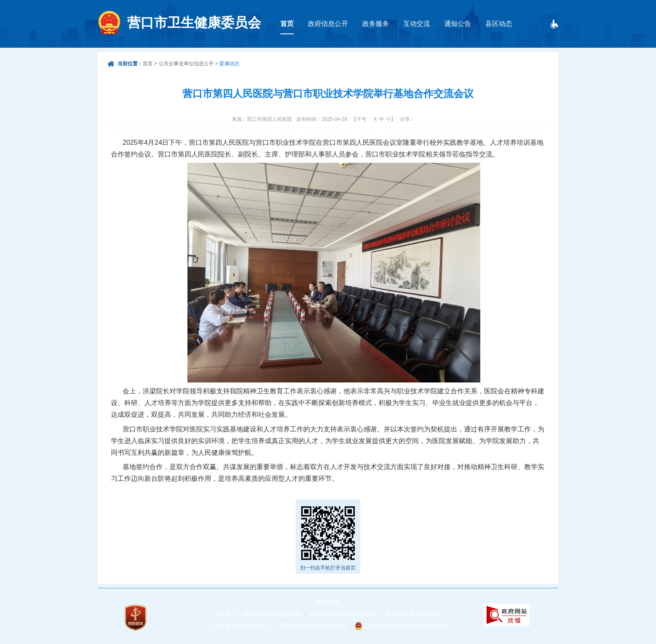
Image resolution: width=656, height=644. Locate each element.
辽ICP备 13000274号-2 (241, 626)
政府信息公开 (328, 24)
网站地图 (328, 603)
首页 (287, 24)
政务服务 (376, 24)
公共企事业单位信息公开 (186, 64)
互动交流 (417, 24)
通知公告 (458, 24)
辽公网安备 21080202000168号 (404, 626)
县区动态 (499, 24)
